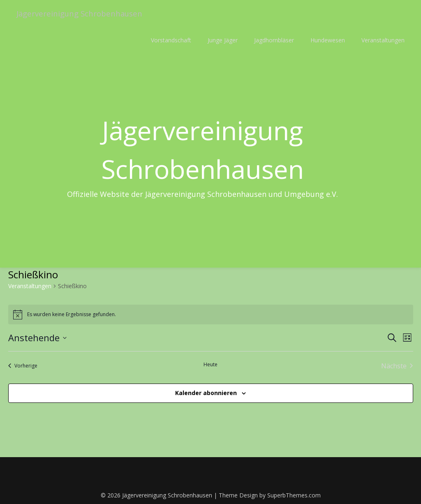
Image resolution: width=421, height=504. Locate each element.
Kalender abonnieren (206, 393)
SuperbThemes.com (294, 495)
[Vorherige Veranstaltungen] (23, 366)
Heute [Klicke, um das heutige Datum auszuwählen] (210, 365)
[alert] (211, 314)
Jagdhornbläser (274, 40)
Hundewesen (328, 40)
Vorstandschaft (171, 40)
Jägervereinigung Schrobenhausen (84, 13)
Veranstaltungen (383, 40)
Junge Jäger (223, 40)
